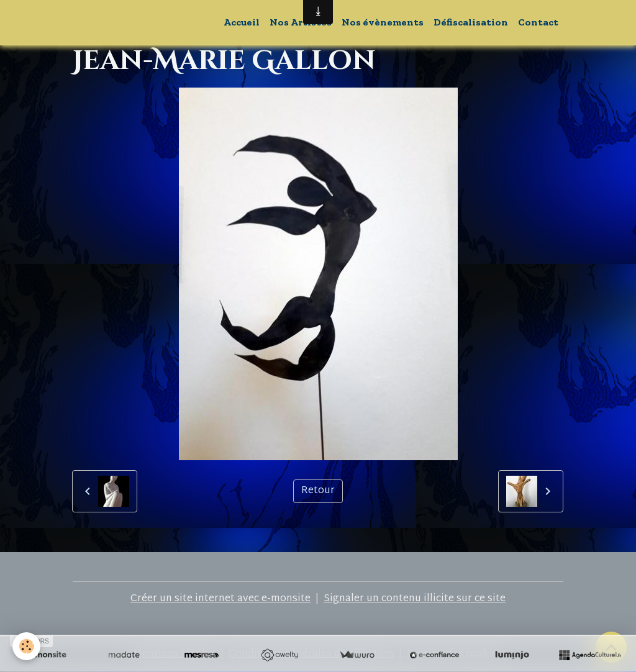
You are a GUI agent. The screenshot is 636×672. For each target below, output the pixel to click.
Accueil (242, 22)
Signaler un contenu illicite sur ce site (415, 599)
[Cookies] (26, 646)
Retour (318, 491)
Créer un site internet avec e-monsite (220, 599)
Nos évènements (383, 22)
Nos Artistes (301, 22)
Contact (538, 22)
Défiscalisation (471, 22)
